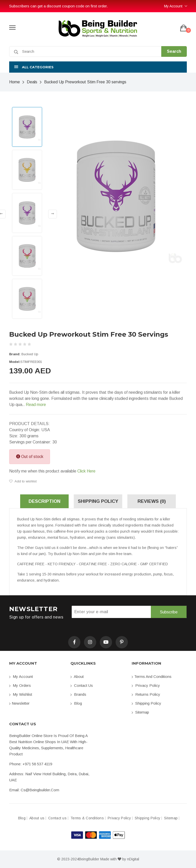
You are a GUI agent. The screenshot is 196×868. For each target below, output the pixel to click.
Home (15, 82)
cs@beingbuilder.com (40, 790)
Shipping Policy (146, 703)
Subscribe (169, 612)
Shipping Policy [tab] (98, 501)
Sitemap (140, 712)
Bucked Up (30, 354)
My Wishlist (21, 694)
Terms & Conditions (87, 818)
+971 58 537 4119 (37, 764)
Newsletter (19, 703)
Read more (36, 405)
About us (37, 818)
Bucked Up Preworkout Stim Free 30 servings (85, 82)
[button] (98, 67)
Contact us (82, 685)
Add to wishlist (23, 481)
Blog (76, 703)
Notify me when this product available (52, 471)
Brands (78, 694)
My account (21, 676)
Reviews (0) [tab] (152, 501)
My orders (20, 685)
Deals (32, 82)
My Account (173, 6)
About (77, 676)
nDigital (133, 859)
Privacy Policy (146, 685)
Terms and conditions (152, 676)
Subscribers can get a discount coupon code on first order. (58, 6)
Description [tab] (45, 501)
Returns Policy (146, 694)
